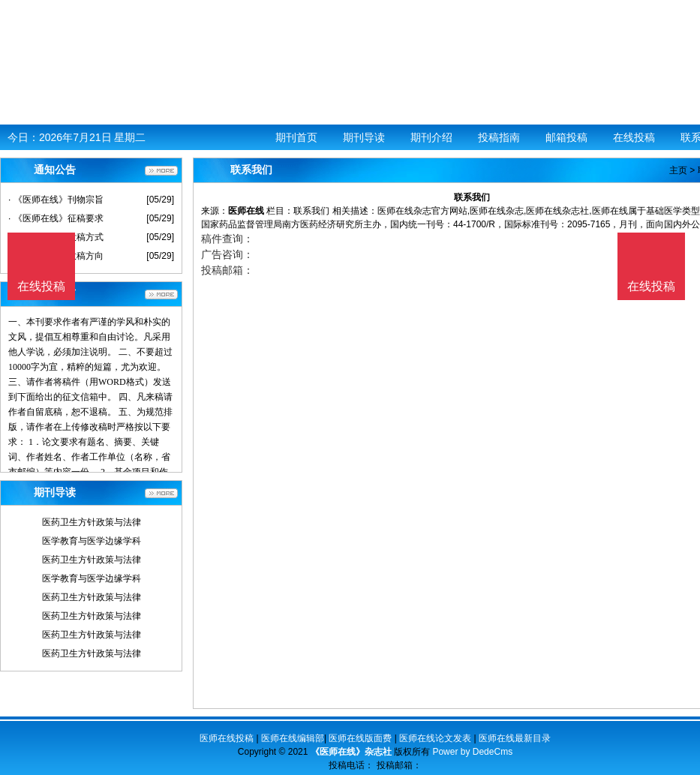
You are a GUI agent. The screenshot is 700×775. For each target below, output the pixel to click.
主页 (678, 170)
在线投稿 (634, 137)
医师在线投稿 (227, 738)
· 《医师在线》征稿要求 (56, 218)
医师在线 (246, 211)
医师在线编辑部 (293, 738)
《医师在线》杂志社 (351, 752)
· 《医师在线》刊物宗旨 (56, 200)
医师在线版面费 (360, 738)
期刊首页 (296, 137)
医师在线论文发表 (435, 738)
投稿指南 (499, 137)
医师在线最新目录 (515, 738)
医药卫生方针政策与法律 (92, 522)
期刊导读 (364, 137)
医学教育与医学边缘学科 (92, 541)
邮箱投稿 (566, 137)
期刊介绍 (431, 137)
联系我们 (311, 211)
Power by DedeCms (472, 752)
